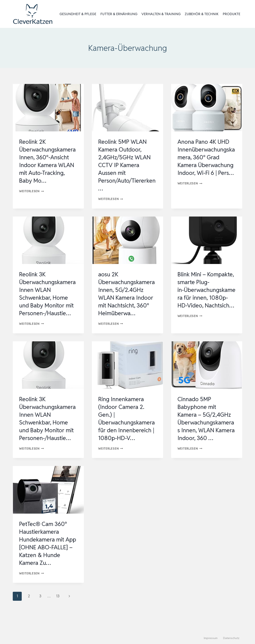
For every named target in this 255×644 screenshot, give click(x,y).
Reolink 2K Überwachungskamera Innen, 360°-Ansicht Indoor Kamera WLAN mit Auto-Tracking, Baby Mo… (48, 161)
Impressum (211, 638)
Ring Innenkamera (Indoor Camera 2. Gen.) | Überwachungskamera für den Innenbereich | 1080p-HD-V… (127, 430)
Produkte (231, 14)
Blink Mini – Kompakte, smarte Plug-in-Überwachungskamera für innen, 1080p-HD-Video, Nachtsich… (206, 298)
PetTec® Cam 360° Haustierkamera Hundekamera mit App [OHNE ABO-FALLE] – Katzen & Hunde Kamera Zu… (46, 559)
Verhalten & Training (161, 14)
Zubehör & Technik (202, 14)
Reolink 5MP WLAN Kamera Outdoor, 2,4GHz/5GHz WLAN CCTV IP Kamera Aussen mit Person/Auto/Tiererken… (126, 165)
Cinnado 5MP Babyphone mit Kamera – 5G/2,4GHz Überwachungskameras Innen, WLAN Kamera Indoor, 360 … (206, 430)
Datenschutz (231, 638)
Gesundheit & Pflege (78, 14)
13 (58, 612)
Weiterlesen (32, 191)
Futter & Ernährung (119, 14)
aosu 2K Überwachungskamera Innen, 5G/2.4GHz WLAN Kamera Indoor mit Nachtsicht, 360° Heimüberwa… (127, 294)
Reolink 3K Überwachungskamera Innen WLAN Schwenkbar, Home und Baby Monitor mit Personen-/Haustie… (48, 294)
